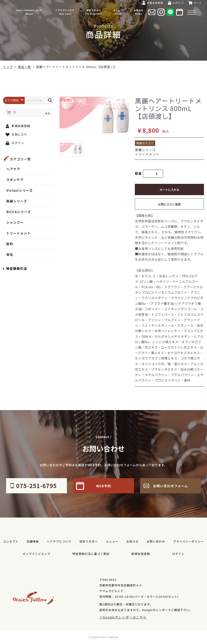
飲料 (10, 244)
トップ (8, 67)
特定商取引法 (15, 268)
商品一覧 (24, 67)
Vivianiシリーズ (20, 190)
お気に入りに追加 (169, 204)
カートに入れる (169, 190)
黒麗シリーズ (17, 201)
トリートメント (18, 233)
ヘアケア (13, 169)
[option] (96, 116)
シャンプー (15, 222)
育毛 (10, 255)
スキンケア (15, 180)
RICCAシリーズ (18, 212)
